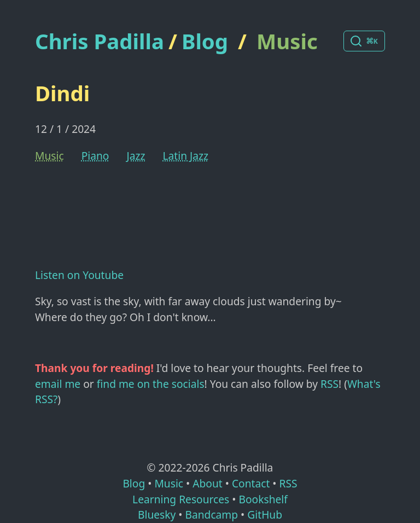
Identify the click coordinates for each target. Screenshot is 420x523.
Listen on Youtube (79, 275)
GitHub (265, 515)
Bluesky (157, 515)
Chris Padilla (100, 41)
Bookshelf (263, 499)
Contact (251, 483)
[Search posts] (364, 41)
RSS (329, 384)
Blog (205, 41)
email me (58, 384)
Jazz (136, 156)
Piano (95, 156)
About (207, 483)
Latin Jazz (185, 156)
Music (287, 41)
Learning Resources (181, 499)
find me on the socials (151, 384)
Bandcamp (211, 515)
